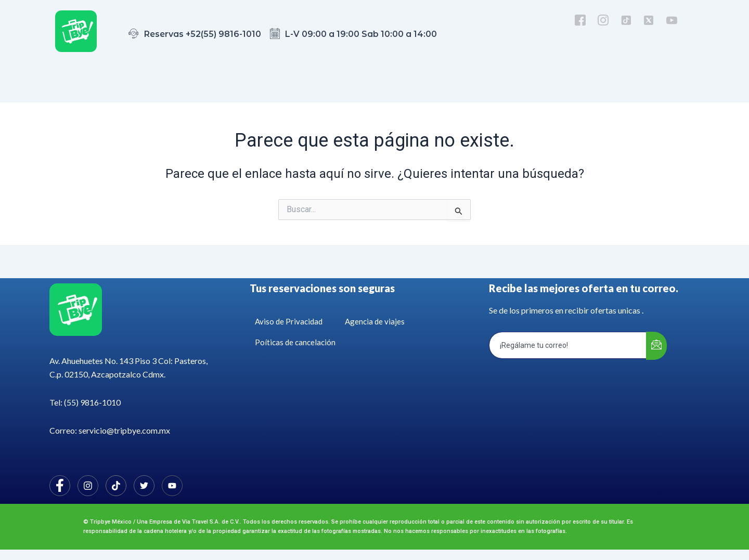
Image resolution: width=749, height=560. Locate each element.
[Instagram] (88, 486)
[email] (568, 345)
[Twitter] (144, 486)
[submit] (656, 346)
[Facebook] (60, 486)
